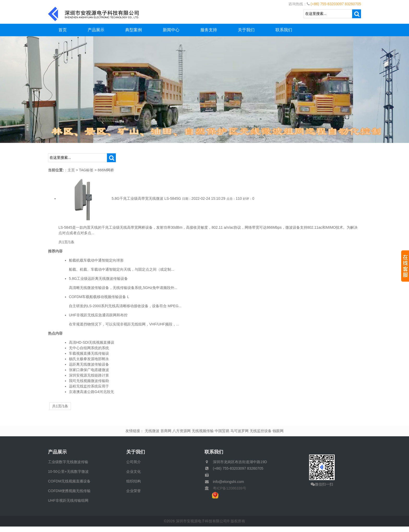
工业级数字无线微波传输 (68, 462)
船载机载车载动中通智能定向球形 (96, 260)
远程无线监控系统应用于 (89, 386)
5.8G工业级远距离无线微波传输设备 (98, 279)
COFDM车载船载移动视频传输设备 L (99, 297)
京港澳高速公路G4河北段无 (91, 392)
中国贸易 (222, 431)
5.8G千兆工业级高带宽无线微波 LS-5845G (146, 198)
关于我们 (246, 30)
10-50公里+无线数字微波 (68, 471)
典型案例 (134, 30)
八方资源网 (182, 431)
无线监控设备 (261, 431)
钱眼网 (278, 431)
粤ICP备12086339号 (228, 488)
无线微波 (152, 431)
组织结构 (134, 481)
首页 (63, 30)
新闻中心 (171, 30)
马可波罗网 (239, 431)
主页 (71, 170)
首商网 (166, 431)
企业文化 (134, 471)
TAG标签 (86, 170)
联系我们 (284, 30)
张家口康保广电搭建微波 (89, 370)
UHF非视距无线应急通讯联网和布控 (98, 315)
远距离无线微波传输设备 (89, 364)
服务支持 (209, 30)
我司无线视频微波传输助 (89, 381)
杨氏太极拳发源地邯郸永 (89, 359)
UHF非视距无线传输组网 (68, 500)
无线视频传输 (203, 431)
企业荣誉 (134, 491)
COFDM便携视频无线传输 (69, 491)
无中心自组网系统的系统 (89, 348)
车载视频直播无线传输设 (89, 353)
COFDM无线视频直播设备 (69, 481)
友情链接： (135, 431)
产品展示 (96, 30)
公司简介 (134, 462)
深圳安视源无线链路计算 (89, 375)
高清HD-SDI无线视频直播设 (92, 342)
